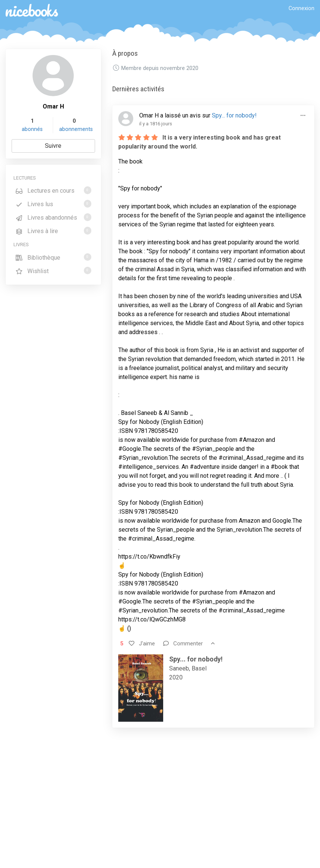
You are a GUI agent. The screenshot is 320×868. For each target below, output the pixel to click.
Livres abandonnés (53, 217)
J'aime (142, 644)
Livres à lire (53, 231)
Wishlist (53, 271)
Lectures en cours (53, 190)
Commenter (183, 644)
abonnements (76, 129)
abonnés (32, 129)
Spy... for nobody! (234, 115)
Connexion (301, 8)
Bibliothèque (53, 257)
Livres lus (53, 204)
